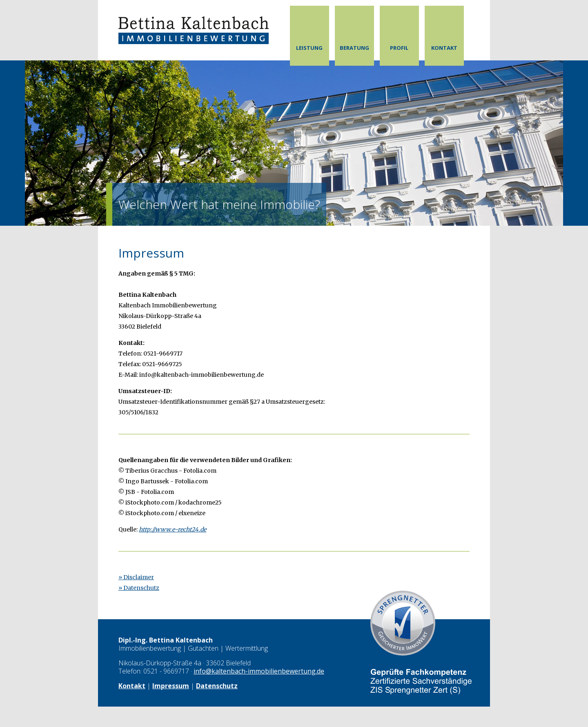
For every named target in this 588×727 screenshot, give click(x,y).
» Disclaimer (136, 577)
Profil (399, 48)
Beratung (354, 48)
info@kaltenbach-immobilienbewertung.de (259, 671)
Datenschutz (217, 686)
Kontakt (444, 48)
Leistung (309, 48)
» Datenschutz (139, 588)
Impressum (171, 686)
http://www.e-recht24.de (173, 529)
